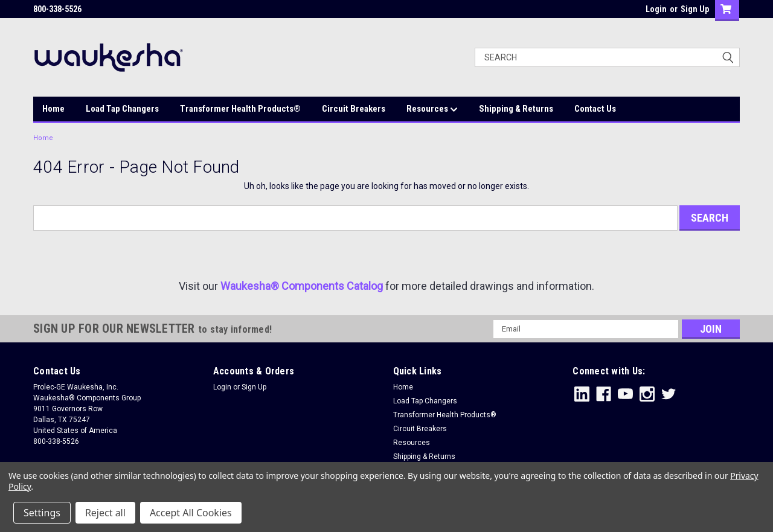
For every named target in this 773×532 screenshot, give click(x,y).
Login (656, 9)
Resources (432, 109)
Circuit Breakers (354, 109)
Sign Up (695, 9)
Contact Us (595, 109)
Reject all (105, 513)
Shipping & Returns (516, 109)
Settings (42, 513)
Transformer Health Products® (240, 109)
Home (53, 109)
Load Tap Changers (122, 109)
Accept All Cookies (191, 513)
